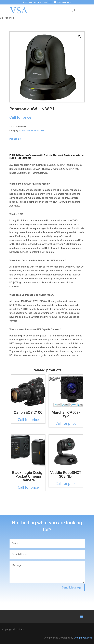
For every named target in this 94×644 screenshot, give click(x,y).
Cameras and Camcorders (32, 131)
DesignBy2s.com (83, 638)
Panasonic (15, 139)
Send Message (72, 587)
